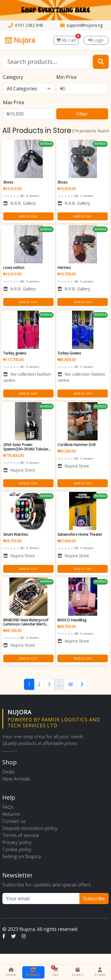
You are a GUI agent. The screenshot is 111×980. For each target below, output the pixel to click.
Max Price (14, 102)
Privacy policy (17, 842)
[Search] (46, 62)
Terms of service (21, 835)
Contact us (14, 821)
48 (70, 684)
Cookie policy (17, 849)
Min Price (66, 77)
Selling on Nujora (22, 856)
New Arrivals (16, 779)
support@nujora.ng (84, 25)
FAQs (8, 807)
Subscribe (94, 899)
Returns (11, 814)
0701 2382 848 (29, 25)
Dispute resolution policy (30, 828)
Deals (8, 772)
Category (13, 77)
